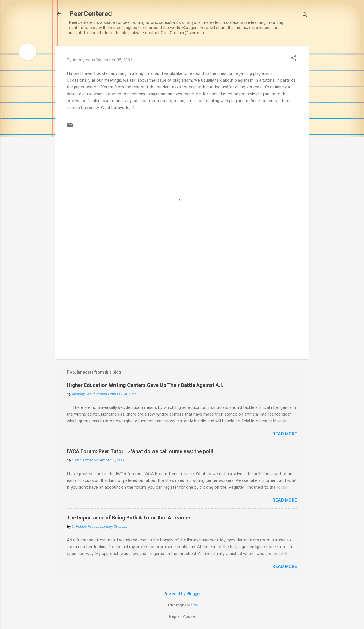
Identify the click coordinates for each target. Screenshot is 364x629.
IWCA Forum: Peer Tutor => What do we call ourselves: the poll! (140, 451)
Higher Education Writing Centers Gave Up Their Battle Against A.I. (145, 385)
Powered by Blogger (182, 594)
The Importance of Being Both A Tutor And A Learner (129, 518)
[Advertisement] (182, 306)
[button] (294, 58)
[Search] (305, 16)
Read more (285, 434)
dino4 (195, 605)
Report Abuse (182, 616)
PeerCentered (91, 14)
